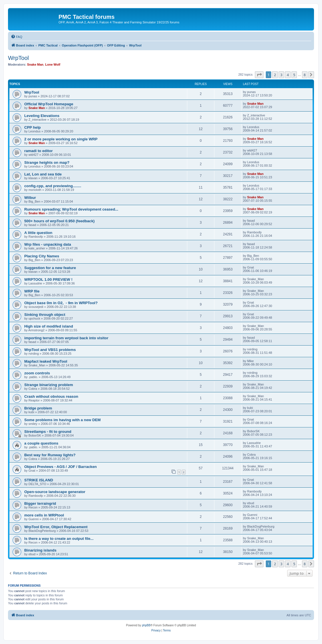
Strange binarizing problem (49, 385)
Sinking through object (45, 315)
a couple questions (41, 443)
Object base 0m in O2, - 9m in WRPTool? (61, 303)
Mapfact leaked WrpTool (46, 361)
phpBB (146, 625)
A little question (38, 233)
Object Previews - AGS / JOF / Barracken (61, 467)
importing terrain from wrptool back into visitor (66, 338)
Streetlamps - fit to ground (48, 432)
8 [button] (305, 75)
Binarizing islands (40, 550)
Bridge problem (38, 408)
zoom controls (37, 373)
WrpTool (18, 58)
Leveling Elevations (42, 116)
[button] (259, 75)
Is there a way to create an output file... (59, 539)
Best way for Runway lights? (50, 455)
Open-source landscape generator (55, 492)
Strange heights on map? (47, 162)
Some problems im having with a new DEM (62, 420)
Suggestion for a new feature (50, 268)
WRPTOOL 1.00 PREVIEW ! (48, 279)
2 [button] (275, 75)
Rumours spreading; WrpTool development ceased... (71, 209)
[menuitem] (17, 37)
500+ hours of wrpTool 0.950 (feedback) (59, 221)
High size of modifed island (49, 326)
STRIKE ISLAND (39, 480)
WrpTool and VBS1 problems (50, 350)
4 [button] (288, 75)
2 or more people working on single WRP (61, 139)
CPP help (33, 127)
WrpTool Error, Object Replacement (56, 527)
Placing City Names (42, 256)
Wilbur (30, 198)
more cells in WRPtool (44, 515)
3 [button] (281, 75)
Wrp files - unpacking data (48, 244)
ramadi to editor (39, 151)
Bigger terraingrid (40, 503)
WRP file (32, 291)
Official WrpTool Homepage (49, 104)
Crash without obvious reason (51, 396)
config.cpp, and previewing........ (53, 186)
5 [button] (294, 75)
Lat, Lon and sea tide (43, 174)
